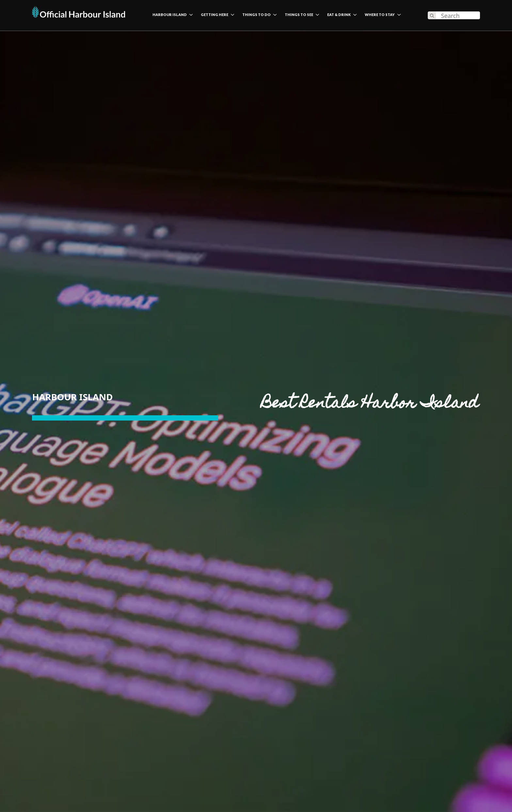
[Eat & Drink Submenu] (354, 15)
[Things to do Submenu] (274, 15)
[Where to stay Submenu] (398, 15)
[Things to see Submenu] (316, 15)
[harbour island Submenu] (190, 15)
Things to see (299, 15)
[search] (432, 16)
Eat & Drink (339, 15)
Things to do (256, 15)
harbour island (170, 15)
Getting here (215, 15)
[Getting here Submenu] (231, 15)
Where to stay (380, 15)
